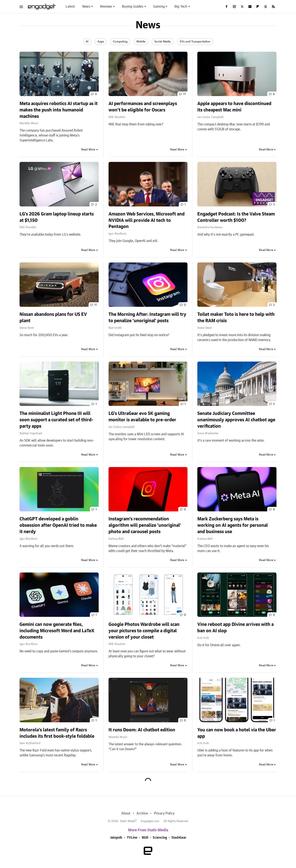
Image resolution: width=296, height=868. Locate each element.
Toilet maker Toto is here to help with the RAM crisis (236, 318)
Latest (70, 7)
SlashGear (179, 838)
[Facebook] (227, 7)
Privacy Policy (164, 813)
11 (96, 305)
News (86, 7)
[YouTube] (250, 7)
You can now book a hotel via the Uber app (237, 733)
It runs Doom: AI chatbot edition (142, 730)
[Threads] (266, 7)
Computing (120, 42)
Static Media (128, 821)
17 (184, 94)
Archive (142, 813)
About (126, 813)
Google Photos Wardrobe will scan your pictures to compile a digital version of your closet (144, 631)
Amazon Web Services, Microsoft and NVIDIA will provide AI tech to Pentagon (147, 220)
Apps (101, 42)
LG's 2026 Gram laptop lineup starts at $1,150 (57, 217)
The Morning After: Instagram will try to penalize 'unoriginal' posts (147, 318)
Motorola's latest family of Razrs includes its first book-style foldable (57, 733)
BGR (145, 838)
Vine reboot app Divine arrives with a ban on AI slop (235, 628)
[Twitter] (242, 7)
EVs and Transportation (195, 42)
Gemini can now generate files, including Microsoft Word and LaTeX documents (57, 631)
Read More (88, 150)
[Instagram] (234, 7)
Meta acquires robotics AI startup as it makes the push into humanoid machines (59, 110)
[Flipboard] (258, 7)
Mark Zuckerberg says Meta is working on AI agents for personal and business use (233, 525)
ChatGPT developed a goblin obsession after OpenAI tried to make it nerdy (58, 525)
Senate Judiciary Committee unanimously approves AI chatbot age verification (236, 420)
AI (87, 42)
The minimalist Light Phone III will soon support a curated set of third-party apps (56, 420)
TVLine (132, 838)
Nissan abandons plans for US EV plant (53, 318)
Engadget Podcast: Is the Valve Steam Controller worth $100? (236, 217)
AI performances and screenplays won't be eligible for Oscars (143, 107)
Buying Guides (133, 7)
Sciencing (160, 838)
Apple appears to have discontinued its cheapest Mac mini (234, 107)
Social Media (162, 42)
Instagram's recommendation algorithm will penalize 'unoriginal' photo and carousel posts (145, 525)
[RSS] (273, 7)
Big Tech (181, 7)
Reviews (106, 7)
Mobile (141, 42)
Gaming (159, 7)
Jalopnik (116, 838)
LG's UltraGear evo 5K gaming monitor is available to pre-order (142, 417)
